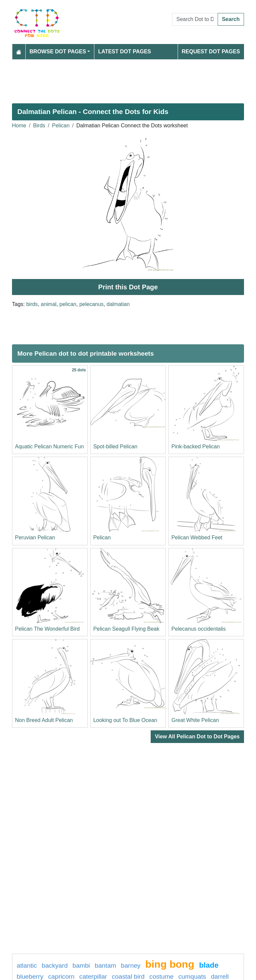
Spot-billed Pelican (115, 446)
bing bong (170, 964)
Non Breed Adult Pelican (44, 720)
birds (32, 304)
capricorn (61, 976)
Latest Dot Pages (125, 51)
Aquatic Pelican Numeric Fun (49, 446)
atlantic (27, 965)
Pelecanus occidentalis (198, 629)
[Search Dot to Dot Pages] (195, 19)
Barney (131, 965)
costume (161, 976)
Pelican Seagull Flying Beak (126, 629)
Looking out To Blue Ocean (125, 720)
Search (231, 19)
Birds (39, 125)
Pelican (61, 125)
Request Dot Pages (211, 51)
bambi (81, 965)
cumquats (192, 976)
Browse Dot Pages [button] (58, 51)
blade (209, 965)
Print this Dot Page (128, 287)
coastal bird (128, 976)
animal (48, 304)
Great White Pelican (195, 720)
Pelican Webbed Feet (197, 537)
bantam (105, 965)
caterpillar (93, 976)
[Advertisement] (128, 79)
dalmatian (118, 304)
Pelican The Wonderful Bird (47, 629)
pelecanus (91, 304)
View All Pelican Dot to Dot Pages (197, 736)
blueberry (30, 976)
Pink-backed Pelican (195, 446)
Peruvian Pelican (35, 537)
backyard (55, 965)
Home (19, 125)
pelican (68, 304)
